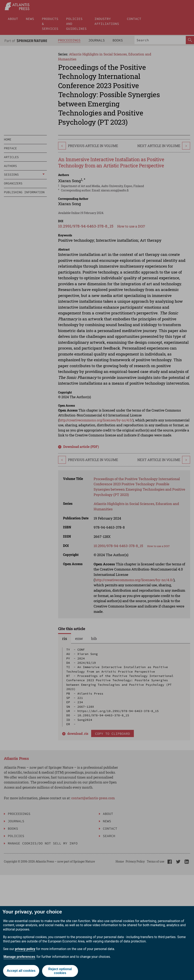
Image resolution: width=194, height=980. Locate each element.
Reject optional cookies (60, 971)
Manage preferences (19, 957)
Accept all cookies (21, 971)
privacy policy (25, 949)
